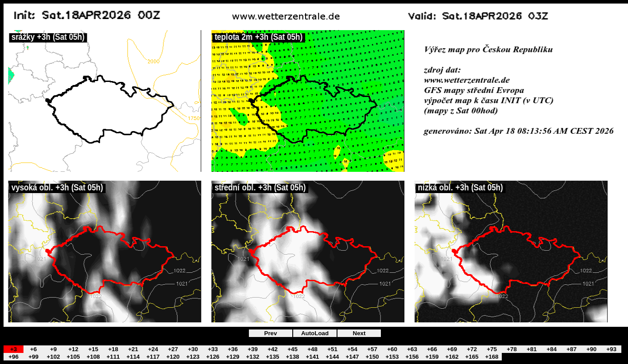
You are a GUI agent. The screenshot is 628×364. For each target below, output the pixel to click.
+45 (293, 349)
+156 (412, 357)
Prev (271, 333)
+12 (73, 349)
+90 (591, 349)
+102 (53, 357)
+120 (173, 357)
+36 (233, 349)
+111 (113, 357)
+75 (492, 349)
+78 (512, 349)
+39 (253, 349)
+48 (312, 349)
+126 (213, 357)
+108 (93, 357)
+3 (14, 349)
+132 (252, 357)
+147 (352, 357)
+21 (133, 349)
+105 (73, 357)
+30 (193, 349)
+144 (332, 357)
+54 (352, 349)
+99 (33, 357)
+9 (53, 349)
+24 (153, 349)
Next (359, 333)
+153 (392, 357)
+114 (133, 357)
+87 (572, 349)
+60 (392, 349)
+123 (193, 357)
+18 (113, 349)
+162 (452, 357)
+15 (93, 349)
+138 (292, 357)
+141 (312, 357)
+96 (14, 357)
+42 (273, 349)
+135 (272, 357)
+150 (372, 357)
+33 (213, 349)
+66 (432, 349)
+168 (492, 357)
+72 (472, 349)
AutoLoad (315, 333)
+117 (153, 357)
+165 (472, 357)
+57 (372, 349)
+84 (552, 349)
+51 (332, 349)
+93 (611, 349)
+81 (532, 349)
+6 (33, 349)
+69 (452, 349)
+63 (412, 349)
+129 (233, 357)
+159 (432, 357)
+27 (173, 349)
